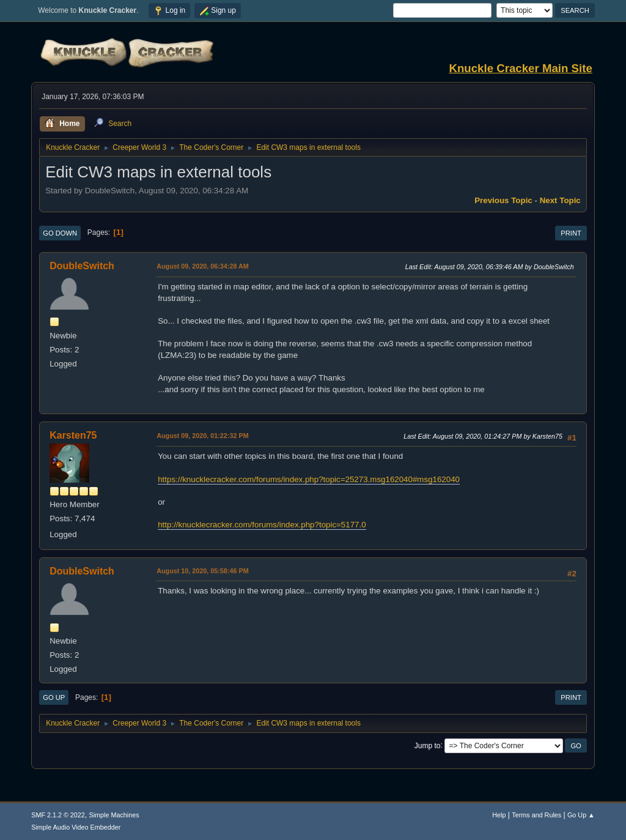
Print (571, 233)
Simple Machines (114, 815)
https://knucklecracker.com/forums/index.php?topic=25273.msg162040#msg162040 (309, 479)
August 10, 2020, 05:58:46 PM (202, 571)
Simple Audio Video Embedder (76, 827)
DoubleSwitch (82, 266)
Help (499, 815)
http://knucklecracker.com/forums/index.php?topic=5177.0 (262, 525)
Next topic (560, 200)
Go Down (60, 233)
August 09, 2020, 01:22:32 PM (202, 436)
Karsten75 (73, 435)
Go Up (54, 697)
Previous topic (503, 200)
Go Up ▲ (581, 815)
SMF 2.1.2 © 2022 (58, 815)
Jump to (428, 745)
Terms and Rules (536, 815)
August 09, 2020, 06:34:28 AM (203, 266)
